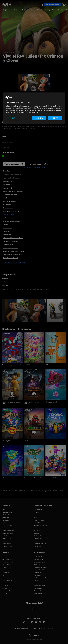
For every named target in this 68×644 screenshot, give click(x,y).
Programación (38, 593)
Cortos (4, 523)
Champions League (8, 559)
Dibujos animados (39, 541)
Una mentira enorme (9, 201)
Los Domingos (38, 510)
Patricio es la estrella (9, 478)
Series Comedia (7, 538)
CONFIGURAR (13, 118)
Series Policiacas (7, 536)
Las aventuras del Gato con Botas (11, 403)
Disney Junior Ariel (52, 402)
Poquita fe (37, 531)
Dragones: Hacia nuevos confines (31, 403)
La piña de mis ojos (9, 218)
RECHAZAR (39, 118)
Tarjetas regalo (38, 588)
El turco (36, 528)
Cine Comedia (6, 518)
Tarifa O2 (37, 583)
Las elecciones (8, 228)
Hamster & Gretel (51, 478)
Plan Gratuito (38, 575)
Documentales (7, 544)
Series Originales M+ (8, 531)
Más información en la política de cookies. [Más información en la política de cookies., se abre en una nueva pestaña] (26, 112)
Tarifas (36, 580)
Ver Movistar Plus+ (39, 557)
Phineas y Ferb (6, 441)
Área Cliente (38, 565)
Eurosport (5, 586)
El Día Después (7, 567)
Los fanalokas (7, 181)
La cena (36, 512)
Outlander (37, 523)
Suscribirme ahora (52, 5)
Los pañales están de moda (12, 211)
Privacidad (42, 629)
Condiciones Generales (41, 567)
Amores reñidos (8, 245)
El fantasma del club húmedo (12, 254)
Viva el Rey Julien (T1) (14, 164)
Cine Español (6, 515)
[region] (34, 108)
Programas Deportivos (40, 544)
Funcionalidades (39, 559)
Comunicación (38, 591)
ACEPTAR (55, 118)
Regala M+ (7, 10)
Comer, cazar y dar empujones (13, 191)
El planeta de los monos (10, 241)
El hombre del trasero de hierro (13, 238)
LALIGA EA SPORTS (8, 562)
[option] (26, 311)
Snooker (5, 588)
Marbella (37, 533)
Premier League (7, 565)
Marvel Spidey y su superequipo (12, 365)
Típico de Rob (7, 235)
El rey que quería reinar (10, 248)
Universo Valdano (7, 570)
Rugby (4, 578)
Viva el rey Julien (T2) (39, 164)
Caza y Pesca (38, 546)
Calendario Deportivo (9, 591)
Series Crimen (6, 541)
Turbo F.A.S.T (50, 441)
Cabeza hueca (7, 185)
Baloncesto (63, 10)
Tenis (4, 575)
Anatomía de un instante (41, 525)
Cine (24, 10)
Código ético (38, 573)
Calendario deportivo (46, 10)
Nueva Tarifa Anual (39, 586)
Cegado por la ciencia (10, 195)
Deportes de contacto (9, 583)
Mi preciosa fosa (8, 208)
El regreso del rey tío (9, 188)
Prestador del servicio (21, 629)
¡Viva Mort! (6, 198)
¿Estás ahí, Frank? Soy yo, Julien (13, 251)
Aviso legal (33, 629)
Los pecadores (38, 515)
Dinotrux (26, 441)
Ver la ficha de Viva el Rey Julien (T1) (15, 263)
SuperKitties (28, 365)
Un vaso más (7, 205)
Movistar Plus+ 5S (39, 570)
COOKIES (51, 629)
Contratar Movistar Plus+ (41, 578)
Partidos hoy (6, 593)
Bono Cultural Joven (40, 562)
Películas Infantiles (8, 525)
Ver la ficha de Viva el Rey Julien (35, 168)
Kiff (47, 365)
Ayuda (34, 608)
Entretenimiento (7, 546)
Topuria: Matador (7, 580)
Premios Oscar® (39, 538)
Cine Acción (6, 520)
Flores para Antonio (40, 520)
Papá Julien (6, 231)
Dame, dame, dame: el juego (12, 221)
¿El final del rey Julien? (10, 258)
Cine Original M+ (7, 512)
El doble (5, 225)
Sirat (35, 518)
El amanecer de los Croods (32, 478)
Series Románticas (8, 533)
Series (17, 10)
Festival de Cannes (39, 536)
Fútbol (32, 10)
